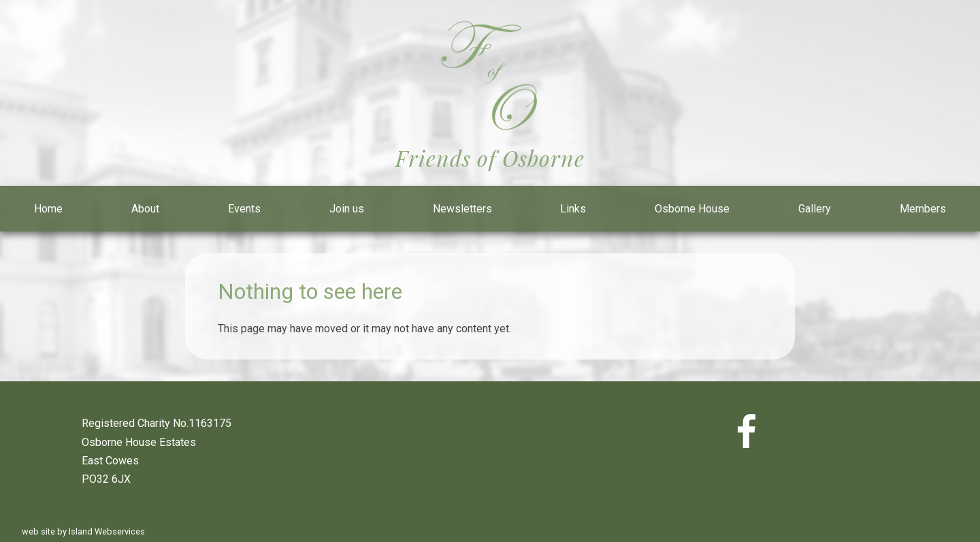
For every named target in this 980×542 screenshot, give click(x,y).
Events (244, 209)
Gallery (815, 209)
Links (573, 209)
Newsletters (462, 209)
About (145, 209)
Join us (347, 209)
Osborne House (692, 209)
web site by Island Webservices (83, 531)
